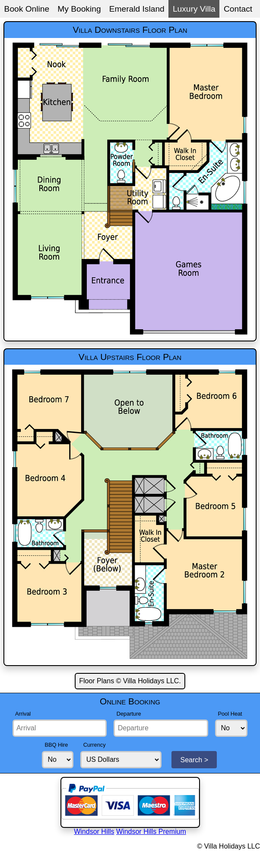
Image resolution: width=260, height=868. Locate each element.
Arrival (23, 714)
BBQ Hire (56, 745)
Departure (129, 714)
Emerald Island (137, 9)
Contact (238, 9)
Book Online (27, 9)
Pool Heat (230, 714)
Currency (95, 745)
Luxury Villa (194, 9)
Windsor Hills (94, 832)
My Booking (79, 9)
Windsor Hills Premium (151, 832)
